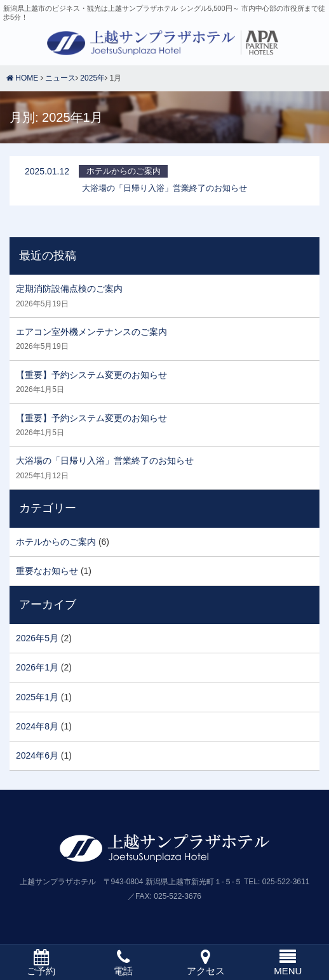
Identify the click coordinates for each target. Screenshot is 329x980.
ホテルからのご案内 (56, 542)
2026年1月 (37, 667)
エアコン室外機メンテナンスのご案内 (91, 332)
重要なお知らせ (47, 571)
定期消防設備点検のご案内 (69, 289)
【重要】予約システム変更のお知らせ (91, 375)
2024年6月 (37, 755)
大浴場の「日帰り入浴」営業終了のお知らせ (105, 461)
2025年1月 (37, 697)
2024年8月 (37, 726)
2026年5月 (37, 638)
